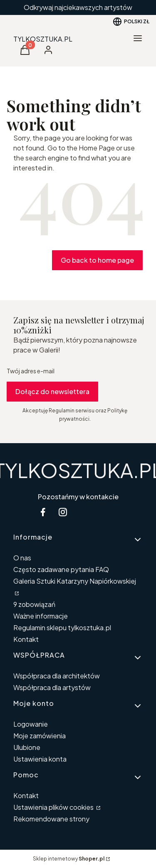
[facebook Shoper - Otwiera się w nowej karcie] (43, 512)
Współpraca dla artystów (52, 687)
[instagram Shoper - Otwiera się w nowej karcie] (63, 512)
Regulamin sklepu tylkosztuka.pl (62, 628)
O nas (22, 558)
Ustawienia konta (40, 759)
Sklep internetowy (69, 859)
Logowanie (31, 724)
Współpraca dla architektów (57, 676)
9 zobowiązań (34, 604)
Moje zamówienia (40, 736)
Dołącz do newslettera (52, 391)
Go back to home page (97, 260)
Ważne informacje (41, 616)
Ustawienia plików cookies (54, 807)
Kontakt (26, 639)
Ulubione (27, 747)
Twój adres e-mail (31, 371)
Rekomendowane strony (51, 819)
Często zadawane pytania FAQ (61, 569)
